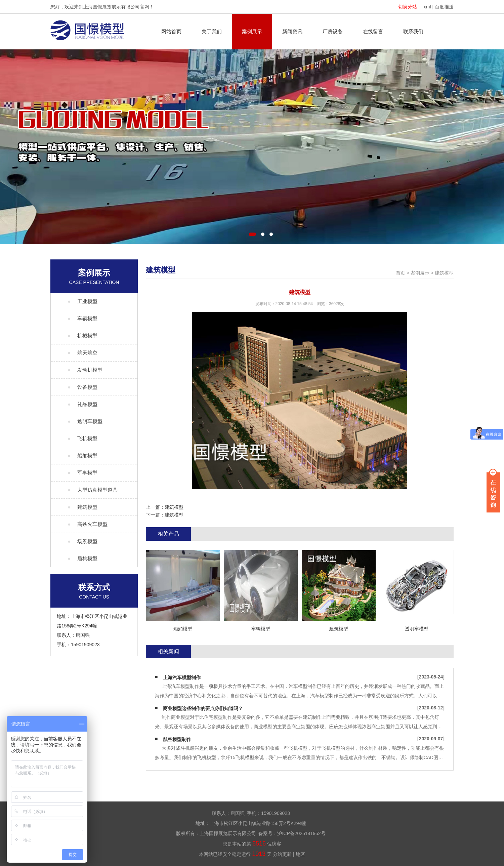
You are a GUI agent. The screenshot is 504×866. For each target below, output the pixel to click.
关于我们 (212, 31)
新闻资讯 (292, 31)
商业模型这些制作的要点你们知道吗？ (203, 708)
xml (427, 7)
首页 (401, 273)
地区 (300, 854)
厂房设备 (333, 31)
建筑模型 (444, 273)
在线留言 (373, 31)
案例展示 (252, 31)
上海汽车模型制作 (182, 677)
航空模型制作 (177, 739)
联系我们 (413, 31)
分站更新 (282, 854)
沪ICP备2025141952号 (301, 833)
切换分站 (408, 7)
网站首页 (171, 31)
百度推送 (444, 7)
